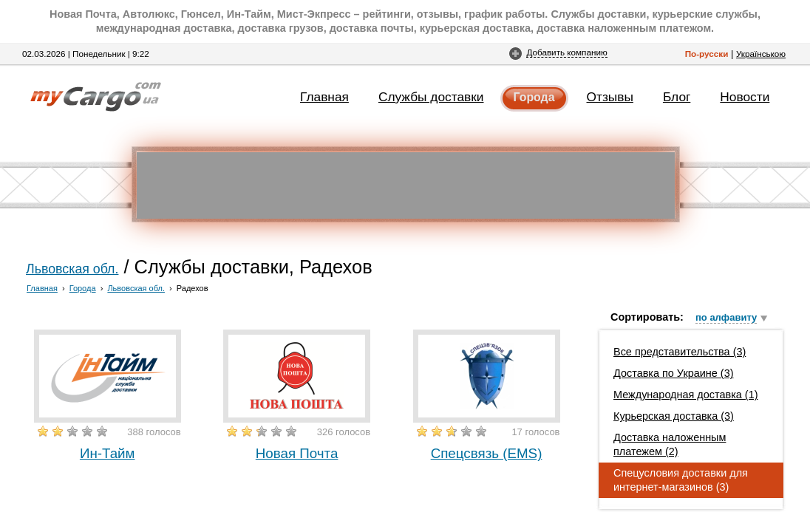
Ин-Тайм (108, 453)
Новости (745, 97)
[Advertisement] (406, 185)
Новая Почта (297, 453)
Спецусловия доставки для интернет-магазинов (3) (681, 480)
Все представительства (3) (680, 352)
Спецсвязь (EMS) (487, 453)
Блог (677, 97)
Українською (761, 54)
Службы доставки (431, 97)
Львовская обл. (72, 269)
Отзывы (610, 97)
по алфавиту (726, 317)
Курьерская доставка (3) (674, 416)
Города (534, 97)
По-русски (707, 54)
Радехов (193, 288)
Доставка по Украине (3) (674, 373)
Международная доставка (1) (686, 395)
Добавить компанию (566, 52)
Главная (324, 97)
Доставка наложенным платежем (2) (670, 444)
